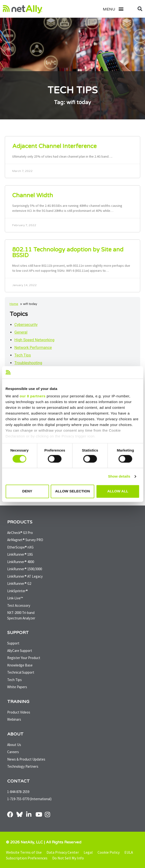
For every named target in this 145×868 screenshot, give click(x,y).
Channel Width (33, 195)
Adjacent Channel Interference (54, 146)
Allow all (118, 491)
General (21, 332)
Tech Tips (23, 355)
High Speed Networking (34, 340)
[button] (119, 9)
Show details (119, 476)
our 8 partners (33, 396)
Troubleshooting (28, 363)
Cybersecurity (26, 325)
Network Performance (33, 348)
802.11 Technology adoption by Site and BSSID (68, 253)
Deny (27, 491)
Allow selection (72, 491)
